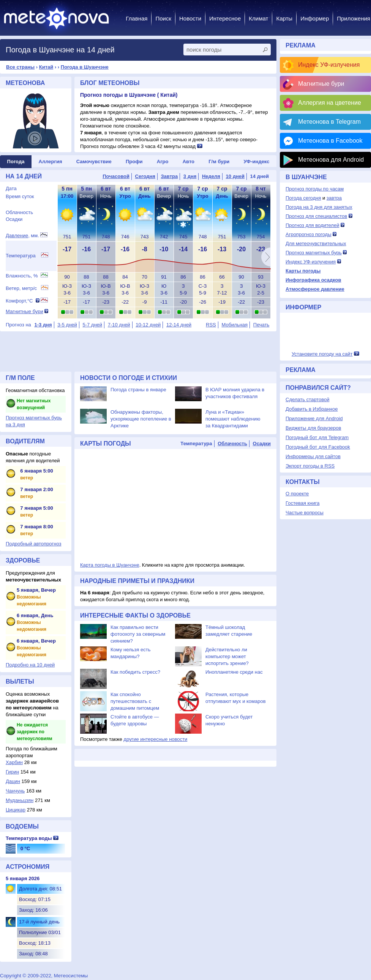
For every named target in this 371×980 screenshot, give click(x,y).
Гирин (12, 772)
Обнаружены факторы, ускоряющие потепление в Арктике (141, 419)
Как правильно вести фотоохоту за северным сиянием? (138, 634)
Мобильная (234, 325)
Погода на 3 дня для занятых (319, 207)
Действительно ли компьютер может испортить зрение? (227, 656)
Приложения (354, 18)
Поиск (163, 18)
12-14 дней (179, 325)
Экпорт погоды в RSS (310, 466)
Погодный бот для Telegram (317, 437)
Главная (137, 18)
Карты (284, 18)
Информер (315, 18)
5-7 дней (92, 325)
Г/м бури (219, 161)
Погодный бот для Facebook (318, 447)
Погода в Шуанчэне (85, 67)
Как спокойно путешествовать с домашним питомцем (135, 701)
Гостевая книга (302, 503)
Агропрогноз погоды (309, 234)
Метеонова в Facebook (330, 141)
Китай (46, 67)
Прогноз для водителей (312, 225)
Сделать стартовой (307, 399)
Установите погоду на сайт (322, 354)
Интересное (225, 18)
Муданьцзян (20, 800)
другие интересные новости (155, 739)
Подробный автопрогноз (34, 544)
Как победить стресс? (135, 672)
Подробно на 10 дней (30, 665)
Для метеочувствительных (316, 243)
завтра (334, 198)
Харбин (14, 762)
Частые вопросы (305, 513)
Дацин (13, 781)
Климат (258, 18)
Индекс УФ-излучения (329, 65)
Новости (190, 18)
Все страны (20, 67)
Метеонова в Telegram (329, 122)
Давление (17, 236)
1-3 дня (43, 325)
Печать (261, 325)
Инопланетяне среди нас (234, 672)
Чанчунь (15, 791)
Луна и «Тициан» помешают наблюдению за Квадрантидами (233, 419)
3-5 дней (67, 325)
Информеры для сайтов (313, 456)
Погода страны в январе (138, 390)
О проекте (297, 494)
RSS (211, 325)
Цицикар (16, 810)
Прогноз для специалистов (316, 216)
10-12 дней (148, 325)
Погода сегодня (303, 198)
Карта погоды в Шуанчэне (110, 565)
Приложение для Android (314, 418)
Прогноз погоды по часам (315, 189)
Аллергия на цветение (330, 103)
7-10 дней (119, 325)
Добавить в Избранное (312, 409)
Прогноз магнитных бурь (314, 253)
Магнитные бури (24, 311)
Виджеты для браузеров (313, 428)
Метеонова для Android (331, 160)
